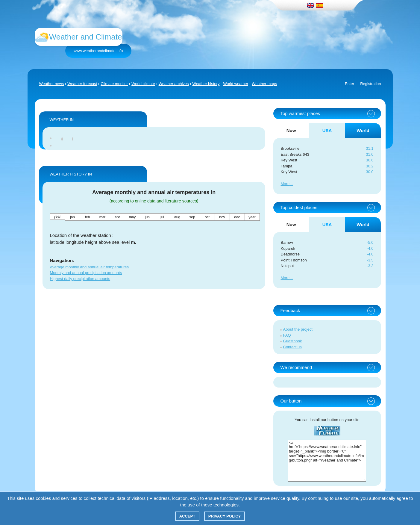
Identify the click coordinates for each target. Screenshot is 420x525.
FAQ (287, 335)
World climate (143, 84)
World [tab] (363, 130)
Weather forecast (82, 84)
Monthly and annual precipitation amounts (86, 273)
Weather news (52, 84)
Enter (350, 84)
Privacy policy (225, 516)
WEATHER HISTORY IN (71, 174)
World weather (236, 84)
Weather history (206, 84)
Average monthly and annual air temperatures (90, 267)
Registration (370, 84)
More (285, 184)
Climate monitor (114, 84)
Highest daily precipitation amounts (80, 279)
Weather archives (174, 84)
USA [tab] (327, 130)
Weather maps (264, 84)
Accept (187, 516)
